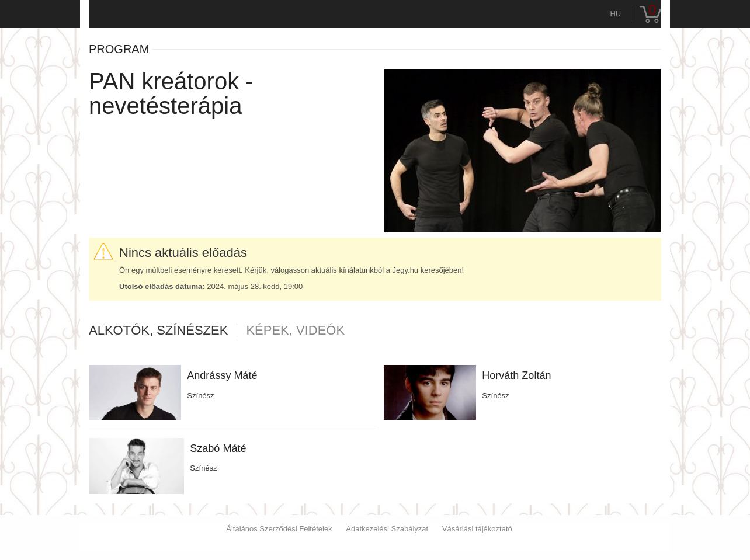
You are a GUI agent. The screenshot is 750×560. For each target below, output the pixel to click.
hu (615, 14)
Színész (200, 396)
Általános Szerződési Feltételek (279, 529)
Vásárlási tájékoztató (477, 529)
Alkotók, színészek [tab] (158, 331)
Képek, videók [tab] (295, 331)
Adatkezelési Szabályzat (387, 529)
